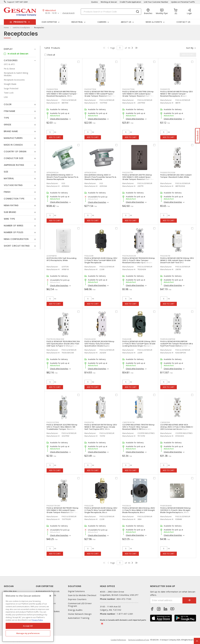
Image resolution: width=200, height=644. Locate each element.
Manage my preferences (28, 633)
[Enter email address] (166, 600)
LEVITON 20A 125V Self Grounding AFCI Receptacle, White (61, 259)
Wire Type (9, 219)
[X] (50, 596)
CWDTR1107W (129, 422)
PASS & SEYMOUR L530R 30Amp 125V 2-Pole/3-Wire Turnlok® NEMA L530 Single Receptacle (101, 260)
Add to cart (55, 137)
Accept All (28, 626)
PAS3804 (127, 506)
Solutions (75, 586)
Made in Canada (13, 145)
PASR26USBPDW (168, 339)
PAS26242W (90, 339)
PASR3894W (166, 506)
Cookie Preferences (118, 640)
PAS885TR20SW (168, 173)
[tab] (20, 49)
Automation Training (79, 618)
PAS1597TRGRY (53, 506)
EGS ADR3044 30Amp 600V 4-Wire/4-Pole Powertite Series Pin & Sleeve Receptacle (100, 177)
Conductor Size (14, 158)
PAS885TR (165, 89)
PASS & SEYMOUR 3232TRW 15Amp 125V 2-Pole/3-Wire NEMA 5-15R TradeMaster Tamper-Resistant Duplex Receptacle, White (62, 428)
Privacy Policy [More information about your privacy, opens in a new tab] (37, 620)
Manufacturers (13, 138)
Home (6, 27)
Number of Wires (14, 226)
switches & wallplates (21, 27)
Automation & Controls (48, 591)
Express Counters (77, 599)
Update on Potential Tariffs (183, 2)
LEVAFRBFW (52, 256)
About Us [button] (126, 22)
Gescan (9, 586)
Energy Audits (75, 610)
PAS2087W (165, 256)
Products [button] (20, 22)
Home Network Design (80, 614)
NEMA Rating (11, 205)
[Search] (111, 12)
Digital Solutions (76, 591)
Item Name (10, 111)
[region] (28, 617)
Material (9, 178)
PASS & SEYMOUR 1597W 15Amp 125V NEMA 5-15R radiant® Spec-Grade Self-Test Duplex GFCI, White (101, 427)
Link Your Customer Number (156, 2)
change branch (68, 13)
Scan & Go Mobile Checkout (82, 595)
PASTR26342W (129, 256)
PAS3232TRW (53, 422)
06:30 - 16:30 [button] (51, 13)
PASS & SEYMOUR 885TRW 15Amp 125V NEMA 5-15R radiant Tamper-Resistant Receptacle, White (62, 94)
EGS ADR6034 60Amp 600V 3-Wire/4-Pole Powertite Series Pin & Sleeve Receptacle (63, 177)
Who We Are (10, 591)
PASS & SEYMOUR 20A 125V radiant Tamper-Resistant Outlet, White (176, 176)
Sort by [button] (190, 48)
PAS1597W (89, 422)
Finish (7, 192)
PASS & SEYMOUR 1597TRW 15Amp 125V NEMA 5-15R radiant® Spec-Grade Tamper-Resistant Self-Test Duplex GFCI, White (100, 95)
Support (11, 2)
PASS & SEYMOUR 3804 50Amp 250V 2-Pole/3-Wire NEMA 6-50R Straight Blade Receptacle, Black (139, 510)
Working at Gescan (109, 2)
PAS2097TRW (129, 89)
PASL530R (89, 256)
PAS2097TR (128, 173)
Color (8, 104)
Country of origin (15, 152)
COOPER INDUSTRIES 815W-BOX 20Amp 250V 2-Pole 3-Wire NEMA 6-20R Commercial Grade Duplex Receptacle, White (177, 428)
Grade (8, 125)
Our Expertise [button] (49, 22)
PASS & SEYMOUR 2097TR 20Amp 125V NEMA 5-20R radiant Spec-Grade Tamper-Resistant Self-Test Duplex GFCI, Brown (138, 178)
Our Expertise (45, 586)
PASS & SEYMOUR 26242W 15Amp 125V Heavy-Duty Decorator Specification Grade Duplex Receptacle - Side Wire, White (99, 345)
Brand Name (11, 131)
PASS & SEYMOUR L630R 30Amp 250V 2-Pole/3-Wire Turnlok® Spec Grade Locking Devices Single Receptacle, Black (139, 345)
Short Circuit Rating (17, 246)
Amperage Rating (14, 165)
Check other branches (59, 119)
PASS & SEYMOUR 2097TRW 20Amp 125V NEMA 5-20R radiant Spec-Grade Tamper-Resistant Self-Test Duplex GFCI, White (138, 95)
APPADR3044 (90, 173)
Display (8, 49)
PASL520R (89, 506)
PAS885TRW (52, 89)
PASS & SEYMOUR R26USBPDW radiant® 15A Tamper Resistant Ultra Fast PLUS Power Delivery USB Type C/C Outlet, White (177, 345)
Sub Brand (10, 212)
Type (6, 118)
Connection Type (14, 199)
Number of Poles (14, 232)
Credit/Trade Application (130, 2)
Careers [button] (102, 22)
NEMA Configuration (16, 239)
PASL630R (127, 339)
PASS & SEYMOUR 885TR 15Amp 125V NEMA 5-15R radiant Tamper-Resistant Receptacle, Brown (177, 94)
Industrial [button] (77, 22)
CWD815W (165, 422)
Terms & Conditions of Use (139, 640)
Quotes (95, 2)
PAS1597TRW (90, 89)
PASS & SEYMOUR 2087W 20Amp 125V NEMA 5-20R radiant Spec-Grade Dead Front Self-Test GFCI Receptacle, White (177, 261)
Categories (11, 60)
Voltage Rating (13, 185)
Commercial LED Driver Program (80, 605)
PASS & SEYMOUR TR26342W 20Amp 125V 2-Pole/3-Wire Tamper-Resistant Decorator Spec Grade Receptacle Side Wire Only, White (139, 261)
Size (6, 172)
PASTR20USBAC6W (55, 339)
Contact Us (183, 22)
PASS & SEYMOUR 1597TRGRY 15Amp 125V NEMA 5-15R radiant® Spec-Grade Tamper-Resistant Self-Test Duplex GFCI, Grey (63, 511)
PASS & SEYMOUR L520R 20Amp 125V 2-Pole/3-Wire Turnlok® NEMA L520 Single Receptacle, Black (101, 510)
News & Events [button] (154, 22)
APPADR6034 (53, 173)
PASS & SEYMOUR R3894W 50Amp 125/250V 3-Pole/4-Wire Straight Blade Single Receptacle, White (175, 510)
